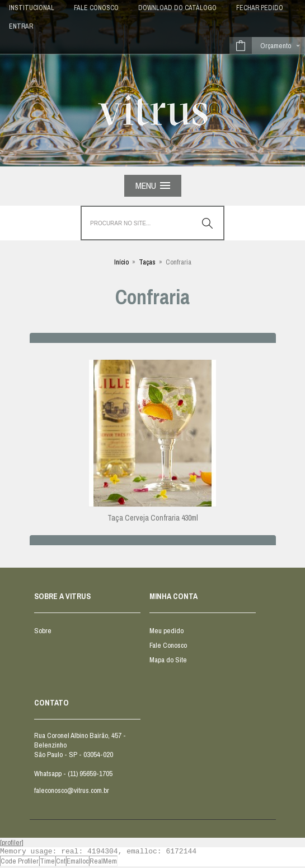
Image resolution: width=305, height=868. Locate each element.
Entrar (21, 26)
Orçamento (276, 46)
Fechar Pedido (260, 8)
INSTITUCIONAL (32, 8)
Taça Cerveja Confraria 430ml (153, 518)
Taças (147, 262)
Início (121, 262)
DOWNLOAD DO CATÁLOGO (177, 8)
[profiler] (12, 843)
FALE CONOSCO (96, 8)
